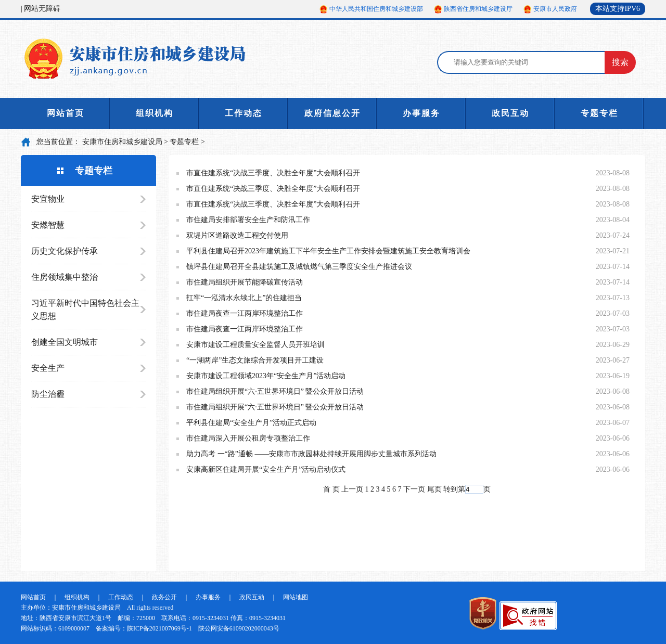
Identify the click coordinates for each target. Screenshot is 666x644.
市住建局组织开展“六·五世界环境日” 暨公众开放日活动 (275, 391)
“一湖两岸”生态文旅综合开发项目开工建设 (255, 360)
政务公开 (164, 597)
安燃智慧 (48, 225)
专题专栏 (599, 113)
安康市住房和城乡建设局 (122, 142)
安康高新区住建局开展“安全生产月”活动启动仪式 (266, 469)
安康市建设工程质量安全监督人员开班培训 (255, 345)
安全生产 (48, 368)
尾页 (434, 489)
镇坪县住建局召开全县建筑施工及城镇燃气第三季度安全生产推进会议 (299, 267)
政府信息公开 (332, 113)
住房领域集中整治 (65, 277)
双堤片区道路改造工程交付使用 (237, 235)
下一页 (414, 489)
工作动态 (244, 113)
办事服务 (421, 113)
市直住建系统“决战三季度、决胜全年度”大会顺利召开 (273, 173)
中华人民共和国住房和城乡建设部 (376, 9)
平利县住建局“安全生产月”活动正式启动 (251, 423)
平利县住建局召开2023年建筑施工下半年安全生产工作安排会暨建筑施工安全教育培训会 (328, 251)
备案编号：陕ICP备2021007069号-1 (144, 628)
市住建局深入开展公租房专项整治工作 (248, 438)
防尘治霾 (48, 394)
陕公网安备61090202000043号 (239, 628)
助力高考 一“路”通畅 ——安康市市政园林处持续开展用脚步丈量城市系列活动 (311, 454)
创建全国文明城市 (65, 342)
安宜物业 (48, 199)
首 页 (331, 489)
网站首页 (66, 113)
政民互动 (510, 113)
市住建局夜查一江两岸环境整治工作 (245, 313)
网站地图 (296, 597)
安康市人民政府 (555, 9)
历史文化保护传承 (65, 251)
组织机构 (155, 113)
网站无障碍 (42, 9)
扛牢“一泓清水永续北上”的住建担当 (244, 298)
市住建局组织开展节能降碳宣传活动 (245, 282)
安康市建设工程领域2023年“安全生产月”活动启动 (266, 376)
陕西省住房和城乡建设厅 (478, 9)
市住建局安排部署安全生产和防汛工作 (248, 220)
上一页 (352, 489)
